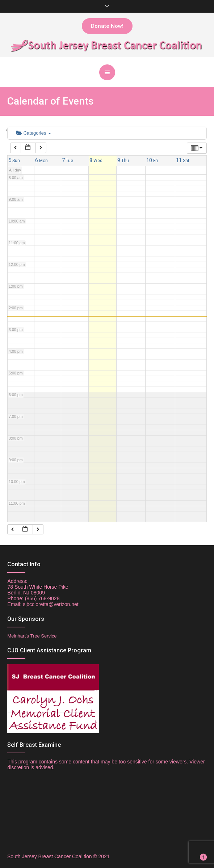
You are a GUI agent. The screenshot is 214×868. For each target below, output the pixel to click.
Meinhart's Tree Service (32, 636)
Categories (33, 133)
